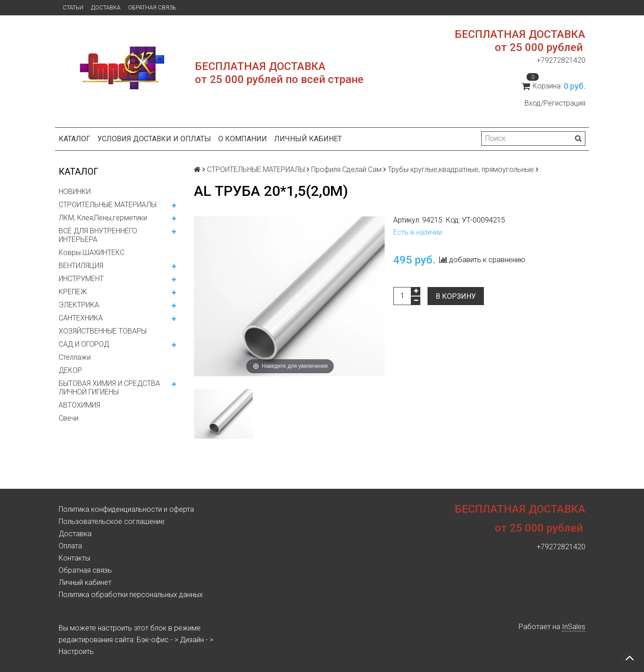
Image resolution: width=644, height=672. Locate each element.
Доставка (106, 7)
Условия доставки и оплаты (154, 139)
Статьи (73, 7)
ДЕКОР (70, 370)
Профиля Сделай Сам (346, 169)
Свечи (69, 418)
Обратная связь (152, 7)
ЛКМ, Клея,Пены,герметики (103, 218)
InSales (574, 627)
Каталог (74, 139)
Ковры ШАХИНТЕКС (92, 253)
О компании (243, 139)
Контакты (74, 558)
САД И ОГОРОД (84, 344)
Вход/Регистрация (555, 103)
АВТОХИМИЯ (79, 405)
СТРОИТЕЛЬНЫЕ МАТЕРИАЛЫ (108, 205)
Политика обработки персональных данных (131, 595)
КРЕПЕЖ (73, 292)
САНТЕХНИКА (81, 318)
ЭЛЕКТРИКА (79, 305)
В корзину (456, 296)
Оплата (70, 546)
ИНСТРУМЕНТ (81, 279)
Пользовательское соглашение (112, 521)
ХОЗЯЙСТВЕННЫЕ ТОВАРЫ (103, 331)
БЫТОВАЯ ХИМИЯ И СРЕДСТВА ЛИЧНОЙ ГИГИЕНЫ (109, 388)
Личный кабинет (308, 139)
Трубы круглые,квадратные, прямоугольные (461, 169)
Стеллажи (75, 357)
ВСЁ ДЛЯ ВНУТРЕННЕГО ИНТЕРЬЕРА (98, 235)
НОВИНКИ (75, 192)
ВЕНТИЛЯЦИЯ (81, 266)
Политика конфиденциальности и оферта (126, 509)
